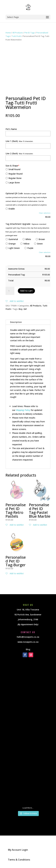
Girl (25, 309)
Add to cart (26, 291)
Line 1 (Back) (12, 141)
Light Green (13, 248)
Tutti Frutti (16, 36)
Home (8, 33)
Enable (10, 209)
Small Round (13, 169)
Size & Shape (12, 166)
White (27, 239)
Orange (11, 244)
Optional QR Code (14, 193)
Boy (20, 309)
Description (16, 322)
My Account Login (18, 850)
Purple (29, 248)
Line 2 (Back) (12, 153)
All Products (18, 33)
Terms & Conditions (19, 860)
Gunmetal (12, 239)
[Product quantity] (10, 291)
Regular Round (14, 174)
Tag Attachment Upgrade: (18, 224)
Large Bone (13, 183)
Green (38, 244)
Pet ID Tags (30, 33)
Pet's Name (11, 129)
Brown (40, 239)
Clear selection (45, 213)
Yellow (25, 244)
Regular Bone (14, 178)
